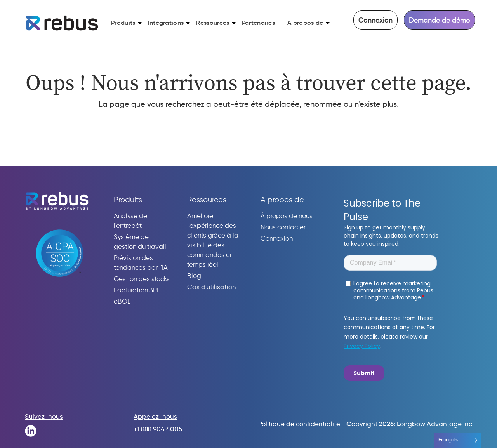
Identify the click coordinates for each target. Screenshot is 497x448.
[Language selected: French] (458, 440)
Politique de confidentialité (299, 425)
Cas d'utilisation (211, 287)
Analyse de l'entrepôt (130, 221)
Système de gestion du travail (140, 242)
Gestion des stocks (142, 279)
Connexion (375, 21)
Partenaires (259, 23)
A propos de (305, 23)
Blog (194, 276)
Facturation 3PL (137, 291)
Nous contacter (283, 228)
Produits (123, 23)
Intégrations (166, 23)
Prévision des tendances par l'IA (141, 263)
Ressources (213, 23)
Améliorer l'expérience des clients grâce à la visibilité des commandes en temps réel (213, 241)
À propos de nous (287, 216)
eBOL (122, 302)
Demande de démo (440, 21)
